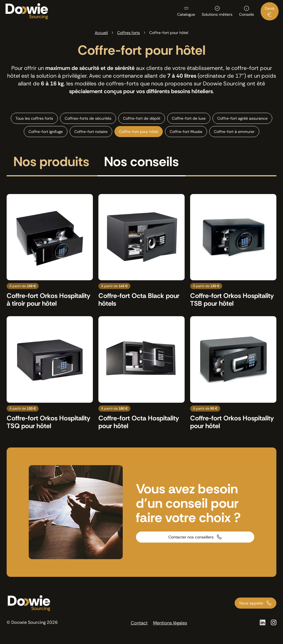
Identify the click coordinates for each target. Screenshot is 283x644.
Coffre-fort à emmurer (234, 132)
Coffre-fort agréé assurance (242, 118)
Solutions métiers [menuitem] (217, 14)
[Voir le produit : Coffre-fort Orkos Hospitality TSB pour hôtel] (233, 251)
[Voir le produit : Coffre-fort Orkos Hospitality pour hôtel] (233, 373)
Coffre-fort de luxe (189, 118)
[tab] (51, 165)
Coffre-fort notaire (91, 132)
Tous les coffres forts (34, 118)
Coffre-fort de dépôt (142, 118)
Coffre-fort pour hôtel (139, 132)
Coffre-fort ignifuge (46, 132)
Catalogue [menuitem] (186, 14)
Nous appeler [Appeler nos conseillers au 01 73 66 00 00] (251, 603)
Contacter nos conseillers (191, 537)
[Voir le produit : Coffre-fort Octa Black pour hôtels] (141, 251)
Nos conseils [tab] (141, 163)
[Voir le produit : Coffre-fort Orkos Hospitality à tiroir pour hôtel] (50, 251)
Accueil (101, 33)
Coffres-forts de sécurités (88, 118)
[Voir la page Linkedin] (263, 622)
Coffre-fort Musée (186, 132)
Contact (139, 623)
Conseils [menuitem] (247, 14)
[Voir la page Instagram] (274, 622)
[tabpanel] (141, 312)
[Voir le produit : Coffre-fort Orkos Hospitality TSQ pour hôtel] (50, 373)
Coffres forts (129, 33)
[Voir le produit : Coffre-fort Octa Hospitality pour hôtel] (141, 373)
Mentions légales (170, 623)
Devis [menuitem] (270, 8)
